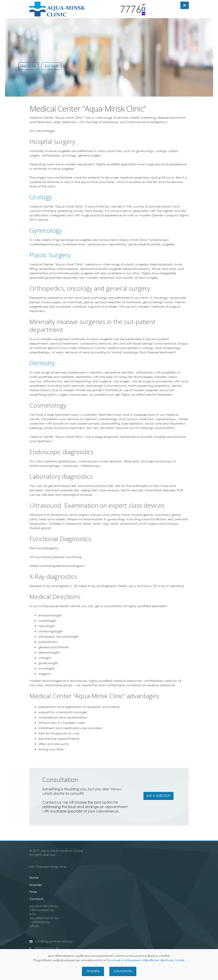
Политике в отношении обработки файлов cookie (145, 960)
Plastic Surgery (50, 255)
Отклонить (123, 971)
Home (34, 878)
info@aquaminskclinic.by (54, 941)
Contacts (36, 899)
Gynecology (46, 230)
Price (33, 892)
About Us (28, 66)
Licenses (36, 885)
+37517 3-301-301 (47, 948)
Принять (93, 971)
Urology (41, 197)
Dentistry (42, 363)
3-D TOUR (51, 66)
